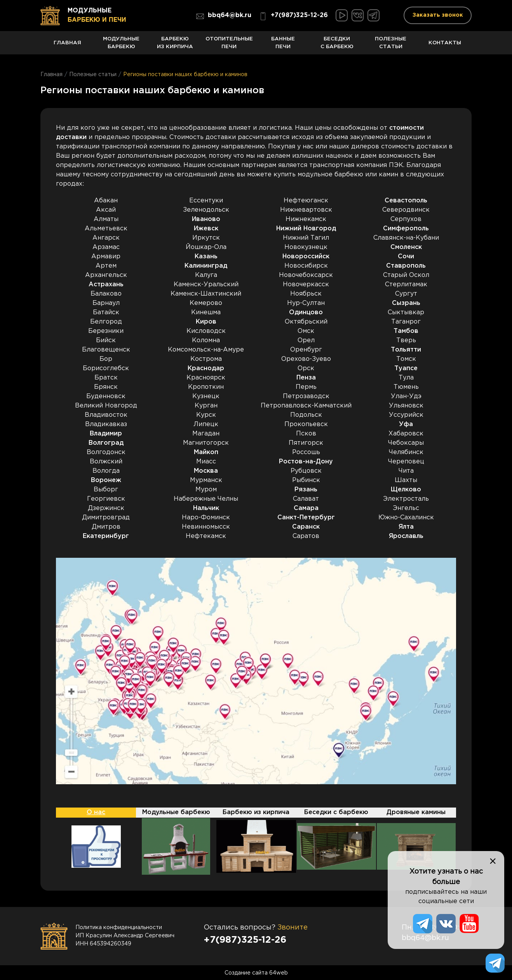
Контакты (445, 47)
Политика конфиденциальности (119, 927)
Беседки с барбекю (337, 45)
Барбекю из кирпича (175, 45)
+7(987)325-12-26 (293, 16)
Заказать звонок (438, 15)
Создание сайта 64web (256, 972)
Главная (67, 47)
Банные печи (283, 45)
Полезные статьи (391, 45)
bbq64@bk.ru (224, 16)
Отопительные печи (229, 45)
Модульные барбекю (121, 45)
